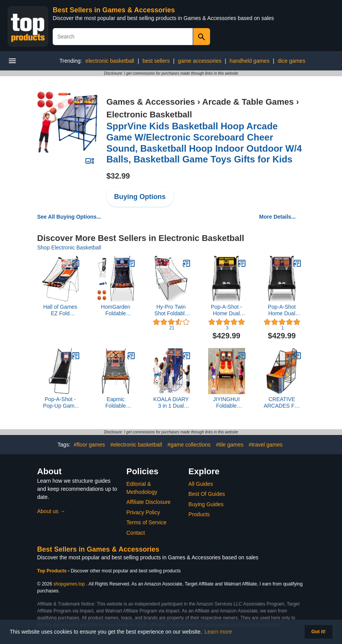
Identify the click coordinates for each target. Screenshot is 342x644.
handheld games (250, 61)
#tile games (230, 445)
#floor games (89, 445)
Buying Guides (206, 504)
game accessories (200, 61)
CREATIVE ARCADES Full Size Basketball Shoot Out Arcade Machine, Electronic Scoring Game (282, 403)
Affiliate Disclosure (149, 502)
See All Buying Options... (69, 217)
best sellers (156, 61)
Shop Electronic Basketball (69, 248)
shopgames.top (69, 584)
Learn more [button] (219, 632)
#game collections (189, 445)
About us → (51, 511)
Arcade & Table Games (248, 102)
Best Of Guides (207, 494)
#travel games (266, 445)
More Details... (278, 217)
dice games (292, 61)
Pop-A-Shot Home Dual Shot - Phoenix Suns (282, 310)
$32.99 (118, 176)
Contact (136, 533)
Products (199, 514)
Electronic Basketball (149, 115)
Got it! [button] (318, 632)
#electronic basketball (136, 445)
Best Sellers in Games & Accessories (114, 10)
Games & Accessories (151, 102)
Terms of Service (147, 522)
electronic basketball (110, 61)
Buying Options (140, 197)
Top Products (53, 571)
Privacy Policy (143, 512)
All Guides (201, 484)
